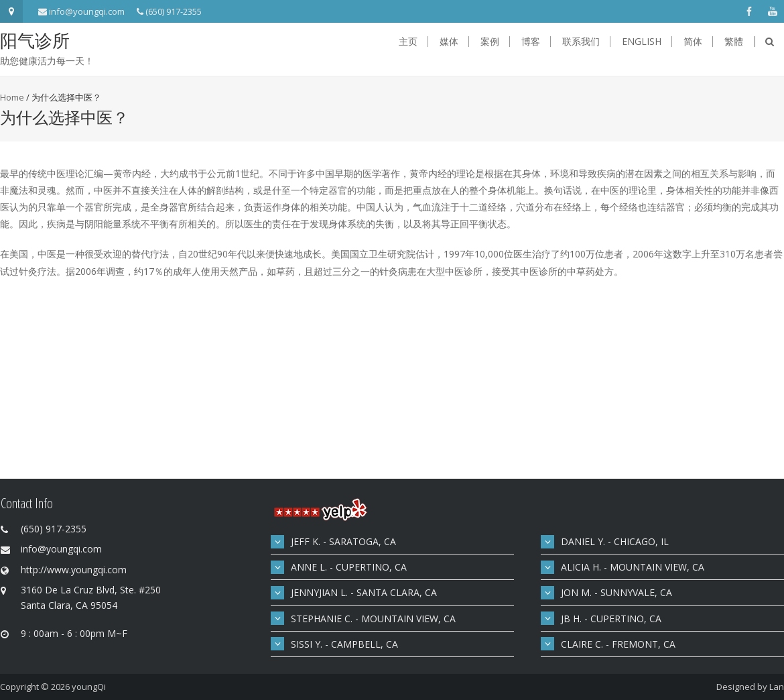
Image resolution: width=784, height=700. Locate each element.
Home (12, 97)
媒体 (449, 42)
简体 (693, 42)
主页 (408, 42)
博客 (531, 42)
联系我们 (581, 42)
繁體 (734, 42)
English (642, 42)
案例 (490, 42)
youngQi (89, 687)
